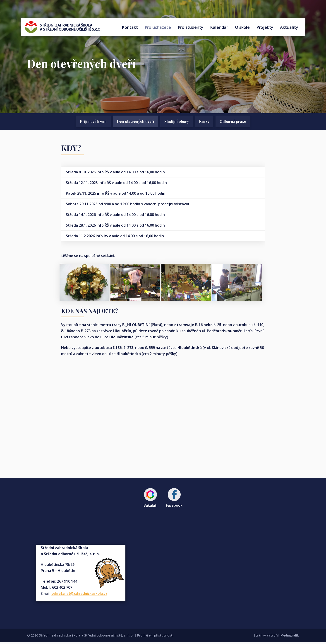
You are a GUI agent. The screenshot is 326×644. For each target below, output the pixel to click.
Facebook (175, 499)
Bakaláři (150, 499)
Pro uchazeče (158, 28)
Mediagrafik (289, 637)
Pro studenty (191, 28)
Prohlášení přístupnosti (156, 637)
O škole (242, 28)
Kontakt (130, 28)
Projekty (265, 28)
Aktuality (289, 28)
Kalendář (219, 28)
